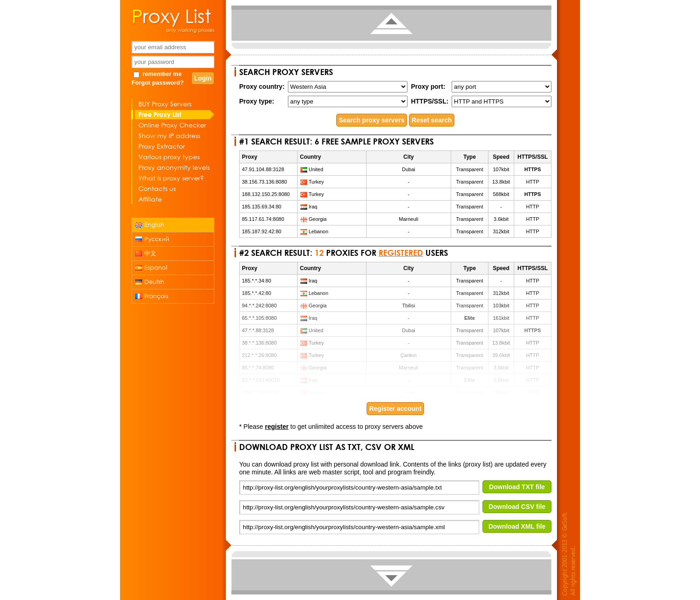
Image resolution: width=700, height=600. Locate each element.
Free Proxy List (160, 114)
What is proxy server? (171, 178)
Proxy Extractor (162, 146)
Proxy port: (428, 87)
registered (401, 253)
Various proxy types (169, 157)
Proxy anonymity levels (174, 167)
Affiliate (150, 199)
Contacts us (157, 188)
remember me (162, 74)
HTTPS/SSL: (430, 101)
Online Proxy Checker (172, 125)
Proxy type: (257, 101)
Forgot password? (158, 83)
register (277, 427)
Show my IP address (169, 136)
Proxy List (171, 15)
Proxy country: (262, 87)
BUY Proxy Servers (165, 104)
